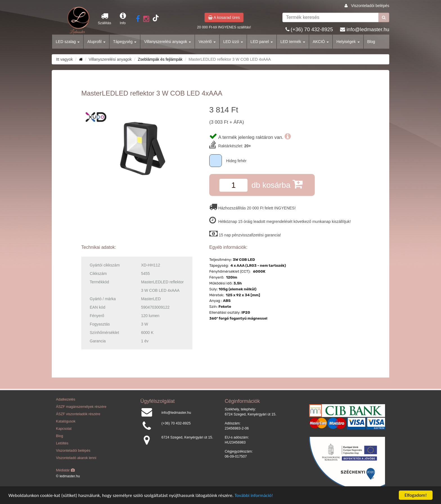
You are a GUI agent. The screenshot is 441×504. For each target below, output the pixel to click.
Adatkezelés (66, 399)
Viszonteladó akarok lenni (76, 458)
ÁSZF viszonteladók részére (78, 414)
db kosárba (277, 184)
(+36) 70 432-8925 (312, 30)
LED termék (293, 42)
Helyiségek (348, 42)
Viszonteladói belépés (370, 6)
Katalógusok (66, 421)
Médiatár (65, 470)
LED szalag (68, 42)
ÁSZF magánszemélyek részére (81, 407)
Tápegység (125, 42)
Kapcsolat (64, 429)
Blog (371, 42)
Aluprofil (96, 42)
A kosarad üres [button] (224, 17)
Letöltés (62, 443)
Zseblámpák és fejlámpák (160, 59)
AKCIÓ (321, 42)
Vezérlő (207, 42)
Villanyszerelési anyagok (167, 42)
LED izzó (233, 42)
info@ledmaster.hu (368, 30)
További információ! (254, 495)
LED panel (262, 42)
